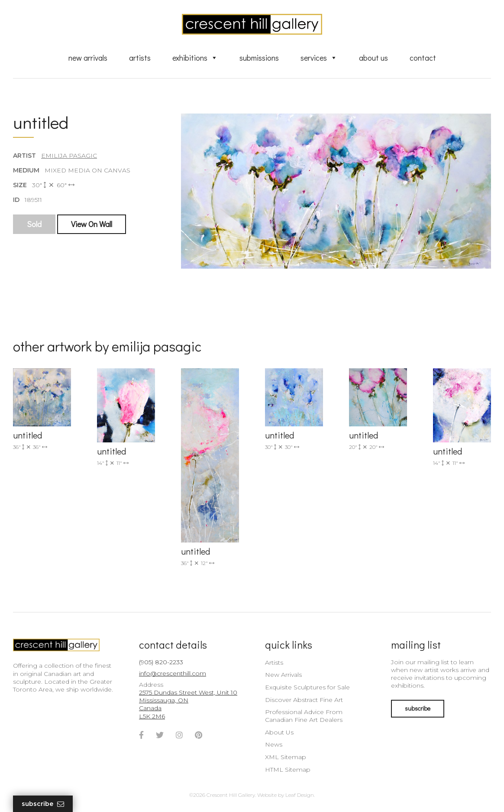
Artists (140, 58)
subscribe (418, 708)
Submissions (259, 58)
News (274, 744)
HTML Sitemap (288, 770)
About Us (373, 58)
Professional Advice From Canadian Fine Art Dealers (304, 716)
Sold (34, 224)
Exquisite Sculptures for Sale (307, 687)
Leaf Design (300, 795)
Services (319, 58)
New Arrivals (88, 58)
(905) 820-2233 (161, 662)
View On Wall (92, 224)
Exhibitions (195, 58)
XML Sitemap (286, 757)
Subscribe (43, 804)
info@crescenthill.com (173, 673)
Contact (423, 58)
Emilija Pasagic (69, 156)
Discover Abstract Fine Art (304, 700)
